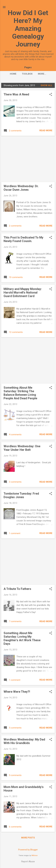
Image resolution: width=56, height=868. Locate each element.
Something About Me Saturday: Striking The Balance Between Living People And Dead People (20, 393)
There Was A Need (16, 94)
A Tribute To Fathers (17, 589)
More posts (28, 838)
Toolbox (27, 74)
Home (13, 74)
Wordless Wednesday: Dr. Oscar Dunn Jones (21, 188)
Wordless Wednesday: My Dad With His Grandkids (24, 741)
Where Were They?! (17, 692)
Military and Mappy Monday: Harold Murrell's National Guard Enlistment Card (23, 292)
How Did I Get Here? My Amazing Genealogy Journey (28, 28)
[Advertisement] (28, 159)
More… (42, 74)
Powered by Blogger (28, 850)
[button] (51, 95)
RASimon (35, 855)
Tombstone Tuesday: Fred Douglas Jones (21, 495)
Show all (47, 85)
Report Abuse (28, 861)
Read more (46, 130)
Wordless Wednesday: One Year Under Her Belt (22, 448)
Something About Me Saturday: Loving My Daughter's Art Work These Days (22, 638)
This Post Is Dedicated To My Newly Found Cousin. (23, 239)
